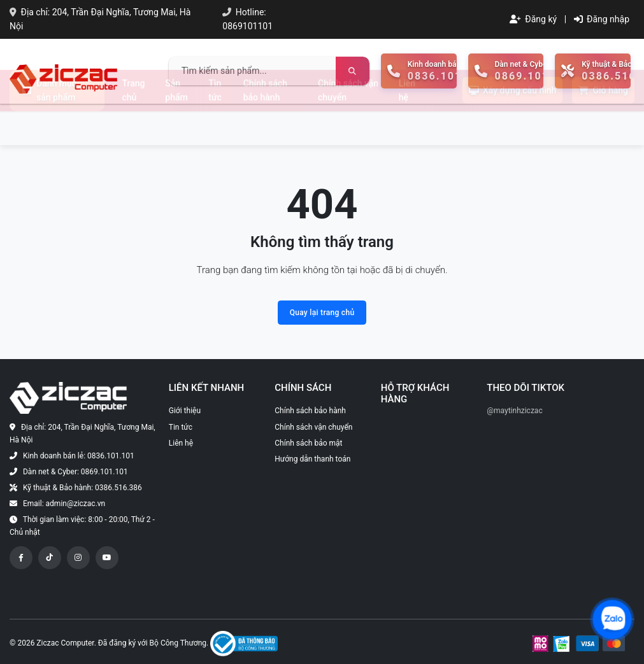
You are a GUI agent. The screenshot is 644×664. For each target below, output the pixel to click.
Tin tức (215, 124)
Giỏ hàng (603, 124)
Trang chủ (134, 124)
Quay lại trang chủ (322, 313)
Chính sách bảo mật (308, 443)
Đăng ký (533, 19)
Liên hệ (407, 124)
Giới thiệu (185, 411)
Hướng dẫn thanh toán (312, 459)
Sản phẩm (176, 124)
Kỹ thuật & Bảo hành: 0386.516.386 (82, 488)
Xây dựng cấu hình (512, 124)
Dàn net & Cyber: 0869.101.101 (75, 472)
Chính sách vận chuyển (348, 124)
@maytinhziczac (514, 411)
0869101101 (247, 26)
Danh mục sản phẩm (49, 124)
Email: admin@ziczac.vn (64, 504)
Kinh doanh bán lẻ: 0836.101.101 (79, 456)
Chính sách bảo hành (265, 124)
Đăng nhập (602, 19)
